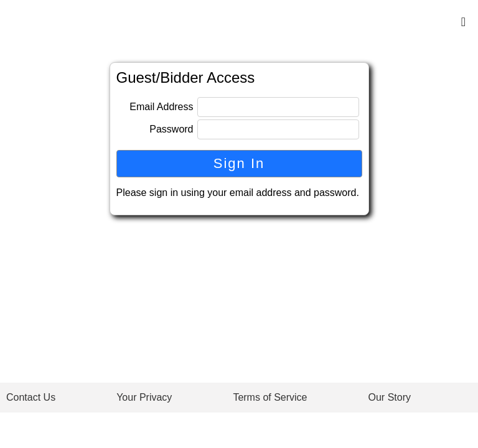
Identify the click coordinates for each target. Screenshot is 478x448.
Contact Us (31, 397)
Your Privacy (144, 397)
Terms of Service (270, 397)
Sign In (239, 163)
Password (171, 129)
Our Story (390, 397)
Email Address (161, 107)
